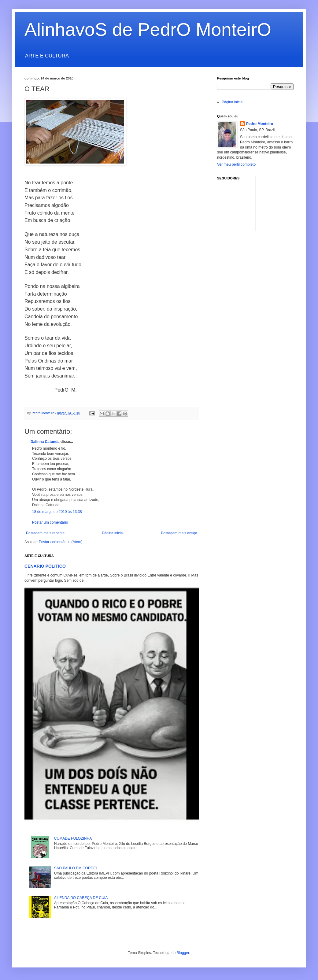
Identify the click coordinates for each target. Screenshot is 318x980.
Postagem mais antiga (179, 533)
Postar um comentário (50, 522)
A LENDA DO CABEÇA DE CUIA (81, 898)
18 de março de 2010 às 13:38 (57, 512)
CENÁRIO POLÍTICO (45, 566)
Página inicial (113, 533)
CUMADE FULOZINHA (73, 838)
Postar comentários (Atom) (61, 542)
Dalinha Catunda (45, 442)
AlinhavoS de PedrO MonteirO (148, 29)
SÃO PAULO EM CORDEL (76, 868)
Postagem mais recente (45, 533)
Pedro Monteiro (260, 124)
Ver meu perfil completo (236, 164)
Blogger (183, 953)
